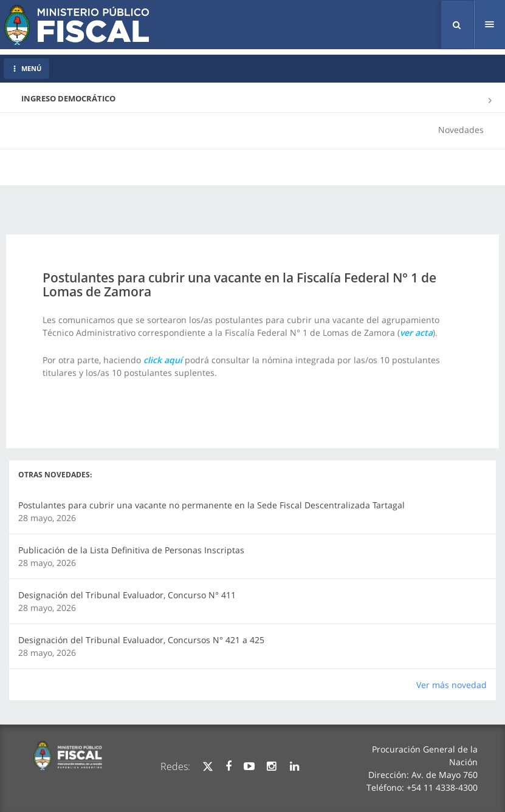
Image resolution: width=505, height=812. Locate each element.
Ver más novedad (452, 685)
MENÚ (26, 68)
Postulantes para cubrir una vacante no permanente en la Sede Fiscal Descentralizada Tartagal (211, 505)
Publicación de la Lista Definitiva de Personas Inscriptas (131, 550)
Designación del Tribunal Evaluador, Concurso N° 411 (127, 595)
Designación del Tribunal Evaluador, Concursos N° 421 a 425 (141, 640)
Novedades (461, 130)
